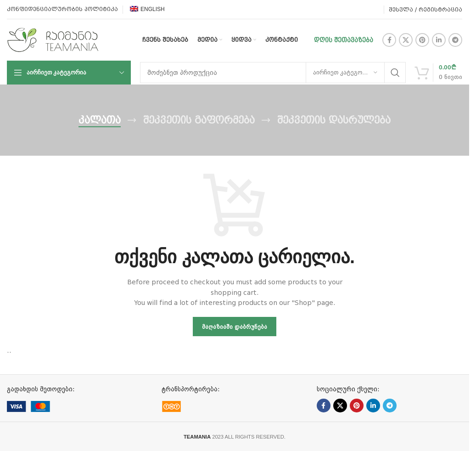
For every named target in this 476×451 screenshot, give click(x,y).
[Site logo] (53, 39)
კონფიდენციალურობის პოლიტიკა (62, 9)
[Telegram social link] (455, 40)
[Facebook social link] (389, 40)
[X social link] (406, 40)
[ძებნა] (273, 73)
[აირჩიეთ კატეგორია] (345, 73)
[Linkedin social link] (439, 40)
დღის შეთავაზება (344, 40)
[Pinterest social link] (422, 40)
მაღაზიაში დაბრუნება (235, 327)
